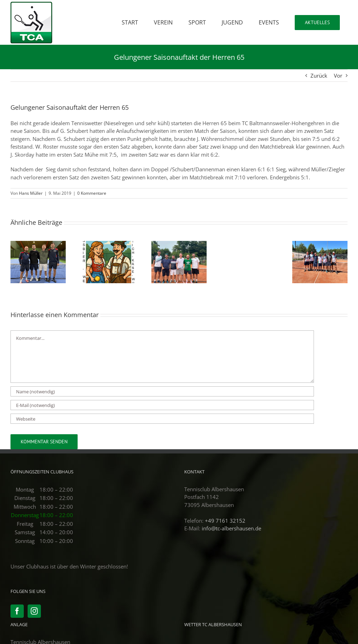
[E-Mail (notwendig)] (162, 405)
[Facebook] (17, 611)
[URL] (162, 419)
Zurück (319, 76)
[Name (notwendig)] (162, 391)
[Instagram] (34, 611)
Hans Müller (31, 193)
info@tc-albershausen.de (231, 528)
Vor (338, 76)
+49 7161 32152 (225, 521)
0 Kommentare (92, 193)
